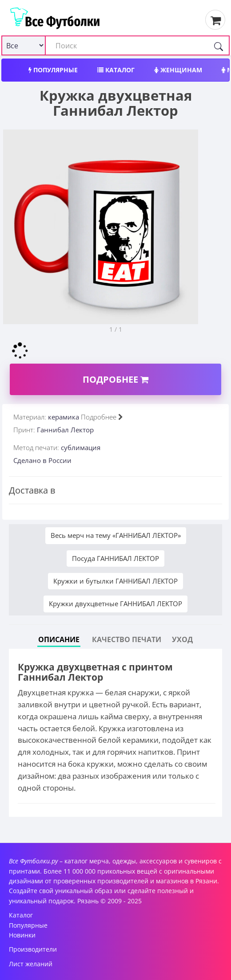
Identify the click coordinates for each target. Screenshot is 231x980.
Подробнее (115, 379)
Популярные (53, 70)
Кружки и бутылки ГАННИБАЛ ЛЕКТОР (115, 581)
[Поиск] (219, 45)
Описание (59, 639)
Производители (33, 949)
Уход (182, 639)
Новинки (22, 935)
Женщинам (178, 70)
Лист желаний (31, 964)
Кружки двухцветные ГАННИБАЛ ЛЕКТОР (115, 604)
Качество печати (127, 639)
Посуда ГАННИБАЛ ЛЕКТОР (115, 558)
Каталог (116, 70)
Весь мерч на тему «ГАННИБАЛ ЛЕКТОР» (116, 535)
